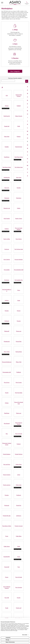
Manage (8, 640)
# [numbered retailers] (27, 87)
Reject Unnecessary (10, 642)
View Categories (15, 71)
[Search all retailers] (8, 81)
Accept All (8, 638)
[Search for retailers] (27, 81)
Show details (25, 635)
